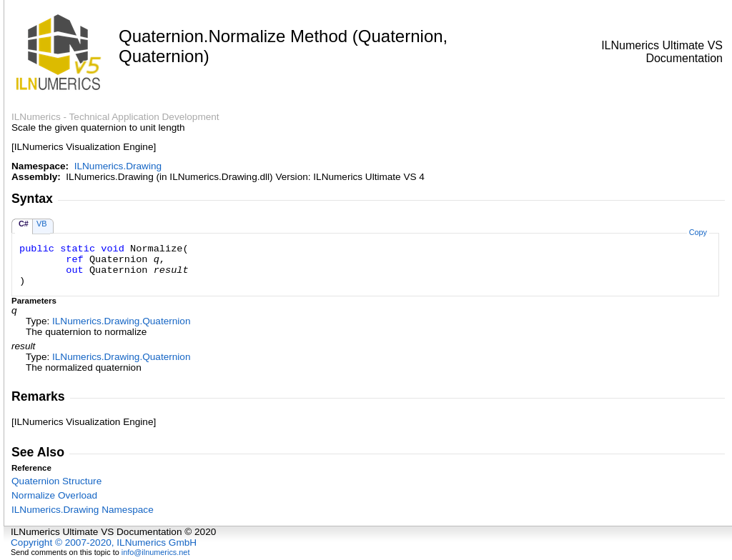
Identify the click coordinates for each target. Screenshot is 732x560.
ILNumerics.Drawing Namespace (83, 510)
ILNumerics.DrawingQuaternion (121, 321)
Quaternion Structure (56, 481)
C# (24, 224)
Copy (698, 232)
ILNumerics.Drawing (118, 166)
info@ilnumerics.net (156, 552)
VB (42, 224)
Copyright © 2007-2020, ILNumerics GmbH (104, 542)
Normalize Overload (54, 495)
